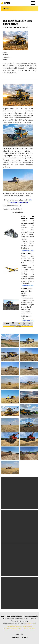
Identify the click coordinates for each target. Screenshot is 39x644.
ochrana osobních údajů (12, 628)
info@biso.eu (30, 624)
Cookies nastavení (29, 628)
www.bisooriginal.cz (14, 626)
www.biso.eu (27, 626)
